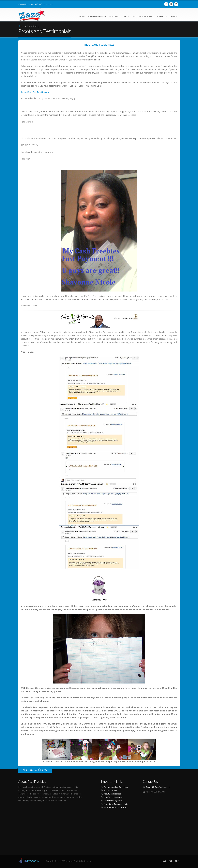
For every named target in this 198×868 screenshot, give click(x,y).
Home (82, 16)
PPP (177, 861)
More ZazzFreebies (119, 16)
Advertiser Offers (97, 16)
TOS (171, 861)
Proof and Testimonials (114, 797)
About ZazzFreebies (112, 794)
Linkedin (176, 4)
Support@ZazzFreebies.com (40, 4)
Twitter (171, 4)
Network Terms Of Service (115, 807)
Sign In (174, 16)
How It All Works (110, 790)
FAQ (164, 861)
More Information (142, 16)
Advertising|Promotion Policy (116, 804)
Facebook (166, 4)
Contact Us (162, 16)
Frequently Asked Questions (116, 787)
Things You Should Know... (35, 770)
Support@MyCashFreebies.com (35, 92)
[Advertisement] (99, 833)
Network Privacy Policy (113, 801)
